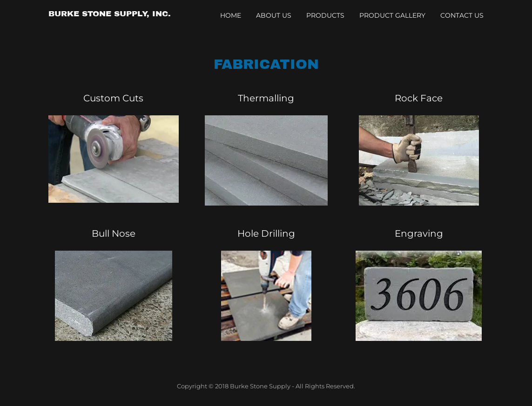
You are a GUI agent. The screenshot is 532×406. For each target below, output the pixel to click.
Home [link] (231, 15)
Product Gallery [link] (392, 15)
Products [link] (325, 15)
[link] (110, 14)
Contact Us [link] (462, 15)
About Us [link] (274, 15)
